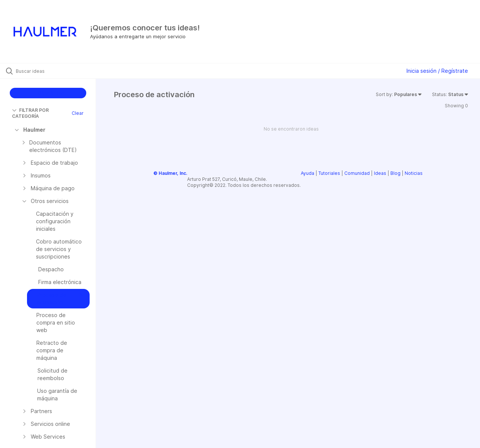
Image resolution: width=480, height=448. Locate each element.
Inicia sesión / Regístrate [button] (437, 71)
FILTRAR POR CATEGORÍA (30, 113)
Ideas (380, 173)
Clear (78, 113)
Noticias (414, 173)
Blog (395, 173)
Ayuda (307, 173)
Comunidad (357, 173)
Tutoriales (329, 173)
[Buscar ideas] (57, 71)
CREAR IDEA (48, 93)
